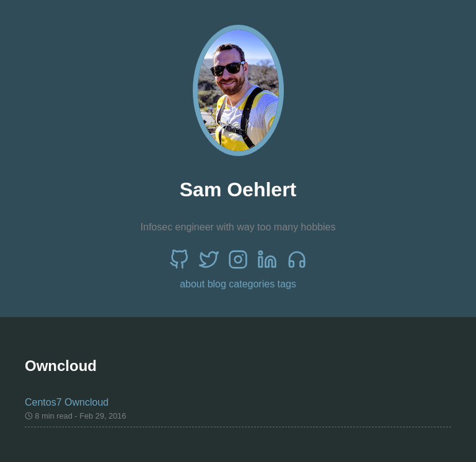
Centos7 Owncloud (67, 402)
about (192, 284)
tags (287, 284)
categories (252, 284)
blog (217, 284)
